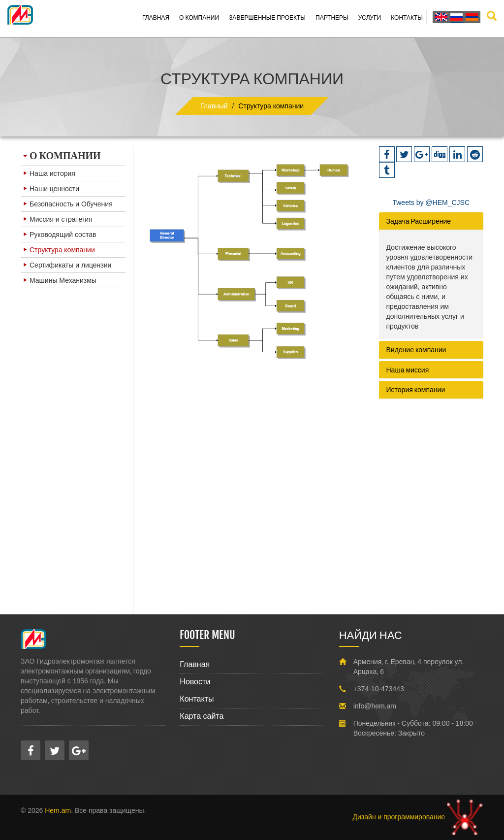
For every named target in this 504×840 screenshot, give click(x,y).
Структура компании (59, 250)
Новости (195, 682)
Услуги (370, 17)
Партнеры (332, 17)
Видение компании (416, 350)
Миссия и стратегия (58, 219)
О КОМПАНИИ (62, 155)
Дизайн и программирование (418, 817)
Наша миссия (408, 370)
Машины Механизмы (60, 280)
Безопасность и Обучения (68, 204)
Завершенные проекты (267, 17)
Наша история (49, 173)
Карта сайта (202, 716)
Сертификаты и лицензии (67, 265)
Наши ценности (51, 189)
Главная (156, 17)
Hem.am (58, 810)
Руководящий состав (60, 235)
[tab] (431, 221)
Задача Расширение (419, 221)
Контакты (407, 17)
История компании (416, 389)
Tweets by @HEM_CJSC (431, 202)
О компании (199, 17)
